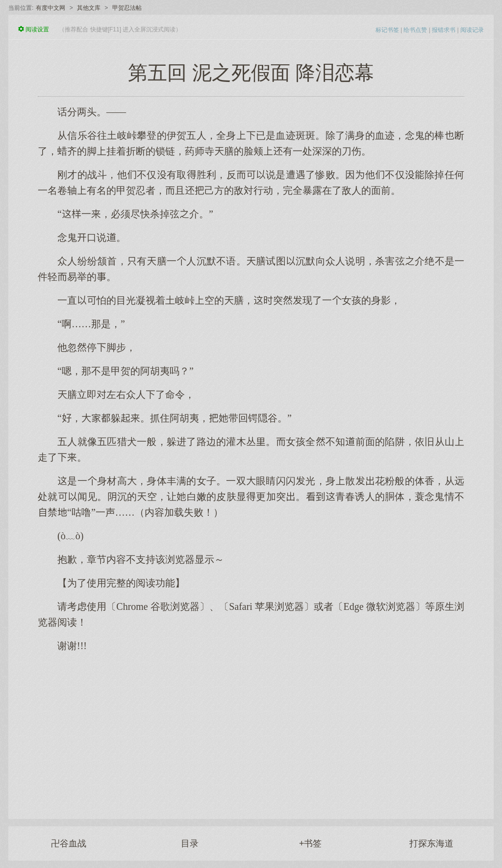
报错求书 (444, 30)
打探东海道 (431, 843)
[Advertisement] (251, 731)
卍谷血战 (69, 843)
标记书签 (387, 30)
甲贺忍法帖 (127, 8)
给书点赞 (415, 30)
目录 (190, 843)
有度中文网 (50, 8)
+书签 (311, 843)
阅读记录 (472, 30)
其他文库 (89, 8)
